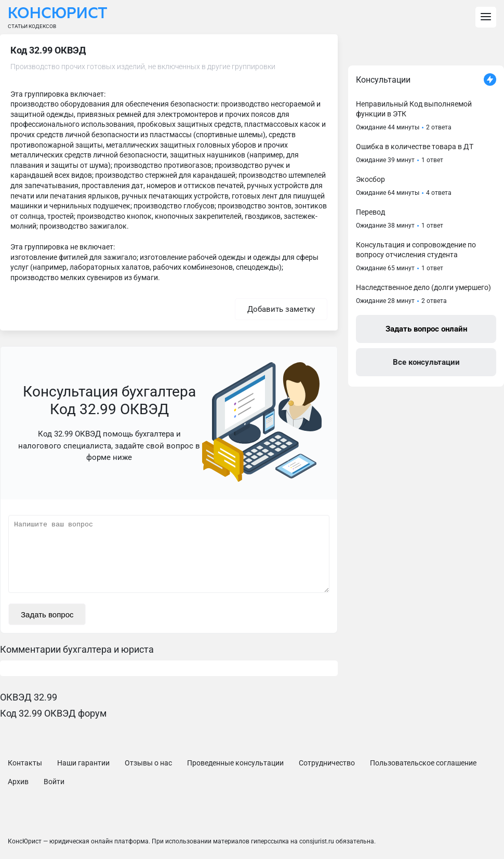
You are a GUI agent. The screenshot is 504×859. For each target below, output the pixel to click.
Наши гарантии (83, 763)
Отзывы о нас (148, 763)
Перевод (370, 212)
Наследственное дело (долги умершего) (423, 287)
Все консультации (426, 362)
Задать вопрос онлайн (426, 329)
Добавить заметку (281, 309)
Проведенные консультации (235, 763)
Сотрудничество (327, 763)
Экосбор (370, 179)
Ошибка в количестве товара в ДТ (415, 147)
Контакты (25, 763)
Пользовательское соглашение (423, 763)
